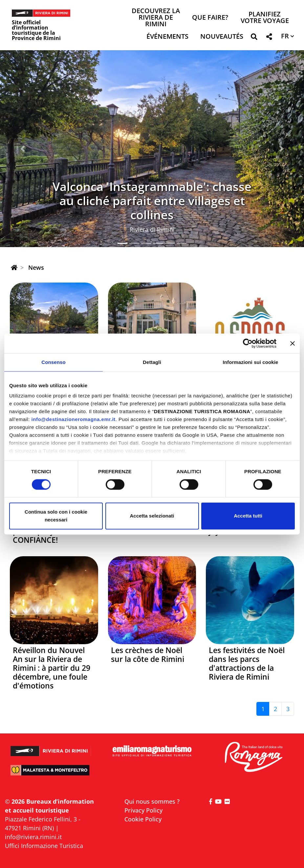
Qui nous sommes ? (152, 801)
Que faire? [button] (210, 18)
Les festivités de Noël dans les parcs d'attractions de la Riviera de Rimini (247, 664)
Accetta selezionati (152, 516)
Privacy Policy (143, 810)
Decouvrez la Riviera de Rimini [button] (156, 18)
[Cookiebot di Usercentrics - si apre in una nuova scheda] (248, 343)
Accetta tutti (248, 516)
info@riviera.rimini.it (33, 837)
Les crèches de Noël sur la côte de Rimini (148, 655)
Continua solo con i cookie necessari (56, 516)
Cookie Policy (143, 819)
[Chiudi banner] (293, 343)
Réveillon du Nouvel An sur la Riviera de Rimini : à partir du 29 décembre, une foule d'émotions (52, 668)
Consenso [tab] (53, 362)
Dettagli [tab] (152, 362)
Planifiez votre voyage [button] (265, 18)
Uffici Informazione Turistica (44, 846)
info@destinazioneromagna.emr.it (74, 419)
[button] (254, 38)
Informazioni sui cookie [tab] (251, 362)
